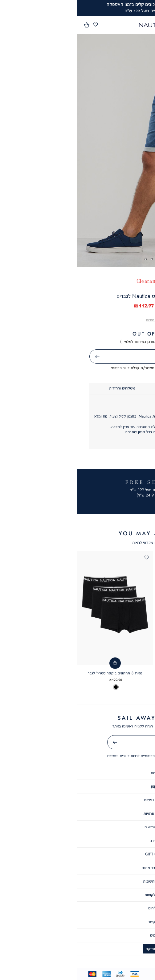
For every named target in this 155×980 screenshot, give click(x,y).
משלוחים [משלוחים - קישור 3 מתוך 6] (77, 908)
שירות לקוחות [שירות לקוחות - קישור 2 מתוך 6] (78, 895)
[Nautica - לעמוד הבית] (76, 25)
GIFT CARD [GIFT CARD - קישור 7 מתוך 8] (78, 854)
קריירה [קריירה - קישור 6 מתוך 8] (77, 840)
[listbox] (117, 692)
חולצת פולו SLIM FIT (117, 678)
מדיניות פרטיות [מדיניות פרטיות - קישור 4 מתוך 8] (77, 813)
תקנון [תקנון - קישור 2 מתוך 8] (78, 786)
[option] (136, 692)
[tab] (110, 388)
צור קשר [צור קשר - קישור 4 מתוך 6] (77, 922)
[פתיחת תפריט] (147, 25)
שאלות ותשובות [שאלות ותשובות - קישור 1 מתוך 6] (77, 881)
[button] (10, 25)
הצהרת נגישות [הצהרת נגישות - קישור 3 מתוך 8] (77, 800)
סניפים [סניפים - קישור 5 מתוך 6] (78, 935)
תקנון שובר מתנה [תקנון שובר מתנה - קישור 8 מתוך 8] (77, 868)
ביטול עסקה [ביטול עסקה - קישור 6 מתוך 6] (77, 949)
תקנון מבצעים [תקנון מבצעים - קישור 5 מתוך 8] (78, 827)
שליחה (13, 357)
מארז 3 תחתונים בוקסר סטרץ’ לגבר (38, 673)
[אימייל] (78, 742)
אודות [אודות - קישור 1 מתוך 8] (77, 773)
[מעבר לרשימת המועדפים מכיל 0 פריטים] (18, 25)
